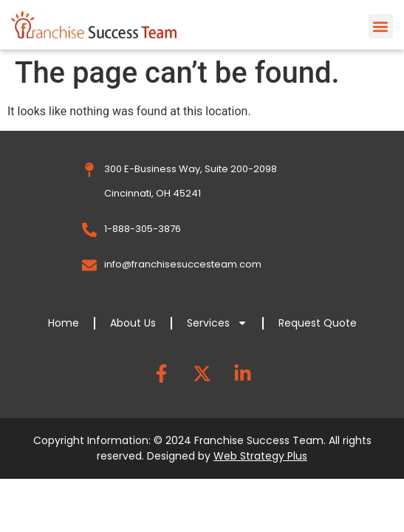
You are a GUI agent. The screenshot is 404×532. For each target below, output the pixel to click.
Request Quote (318, 323)
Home (64, 323)
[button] (381, 26)
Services (217, 323)
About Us (133, 323)
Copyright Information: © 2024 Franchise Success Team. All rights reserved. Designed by (202, 448)
